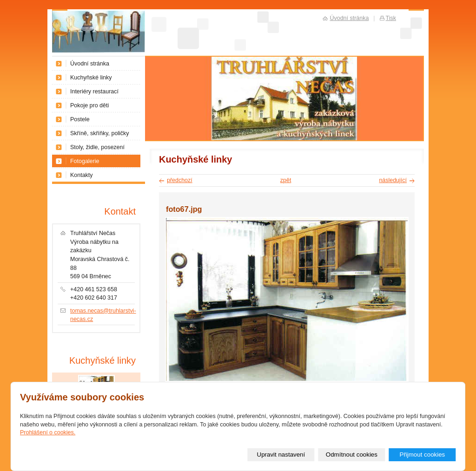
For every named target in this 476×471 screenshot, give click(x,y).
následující (393, 180)
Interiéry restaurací (94, 92)
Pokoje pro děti (89, 105)
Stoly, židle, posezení (97, 147)
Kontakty (82, 175)
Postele (80, 119)
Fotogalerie (85, 161)
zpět (286, 180)
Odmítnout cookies (352, 455)
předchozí (180, 180)
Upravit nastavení (281, 455)
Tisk (391, 18)
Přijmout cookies (422, 455)
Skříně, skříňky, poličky (100, 133)
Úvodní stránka (90, 64)
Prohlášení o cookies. (48, 432)
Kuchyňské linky (91, 78)
